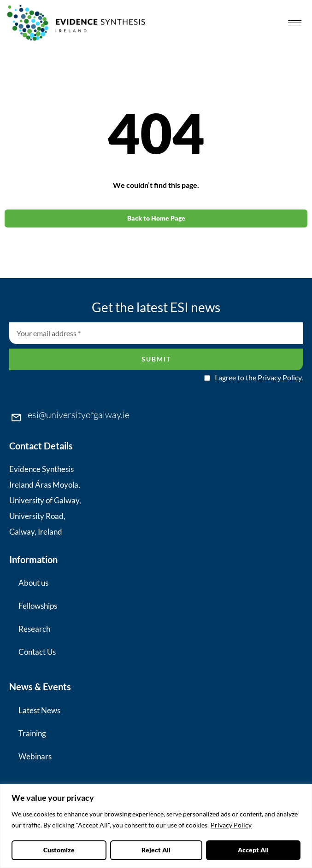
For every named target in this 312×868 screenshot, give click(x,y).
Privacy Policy (231, 825)
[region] (156, 826)
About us (33, 583)
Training (32, 733)
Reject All (156, 850)
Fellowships (38, 606)
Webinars (35, 756)
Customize (59, 850)
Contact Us (37, 652)
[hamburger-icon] (295, 23)
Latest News (39, 710)
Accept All (253, 850)
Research (34, 629)
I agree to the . (259, 378)
